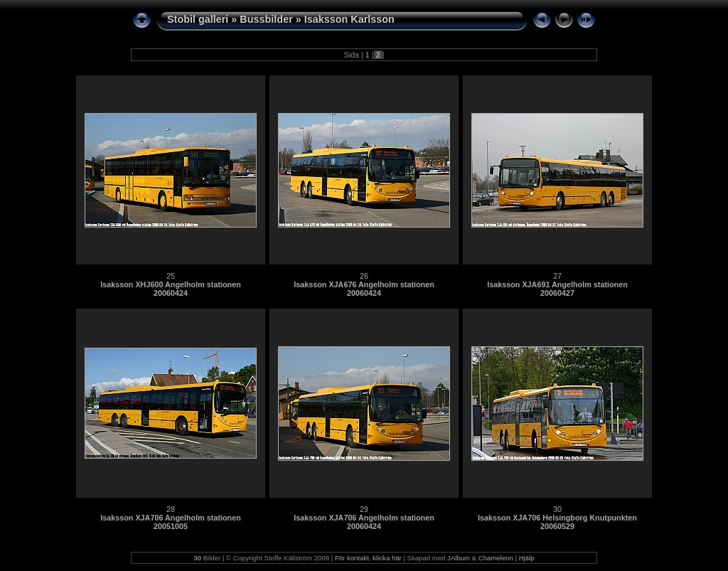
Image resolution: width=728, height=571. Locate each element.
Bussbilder (266, 19)
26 (364, 276)
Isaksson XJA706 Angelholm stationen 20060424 (364, 522)
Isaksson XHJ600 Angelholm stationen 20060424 (171, 289)
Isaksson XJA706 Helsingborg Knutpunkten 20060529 (557, 522)
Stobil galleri (198, 19)
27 (557, 276)
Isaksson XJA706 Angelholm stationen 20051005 (171, 522)
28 (171, 509)
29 (364, 509)
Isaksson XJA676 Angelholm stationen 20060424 (364, 289)
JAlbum (459, 558)
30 (557, 509)
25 (171, 276)
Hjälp (527, 558)
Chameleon (496, 558)
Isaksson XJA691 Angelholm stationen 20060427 (557, 289)
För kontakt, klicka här (368, 558)
